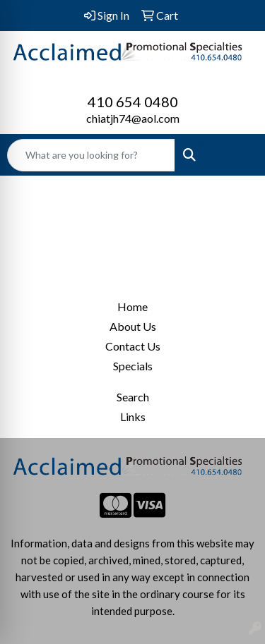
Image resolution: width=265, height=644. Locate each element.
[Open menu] (237, 155)
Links (133, 417)
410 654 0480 (133, 102)
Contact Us (133, 346)
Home (132, 306)
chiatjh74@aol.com (133, 118)
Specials (133, 366)
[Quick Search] (91, 155)
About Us (133, 326)
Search (133, 397)
